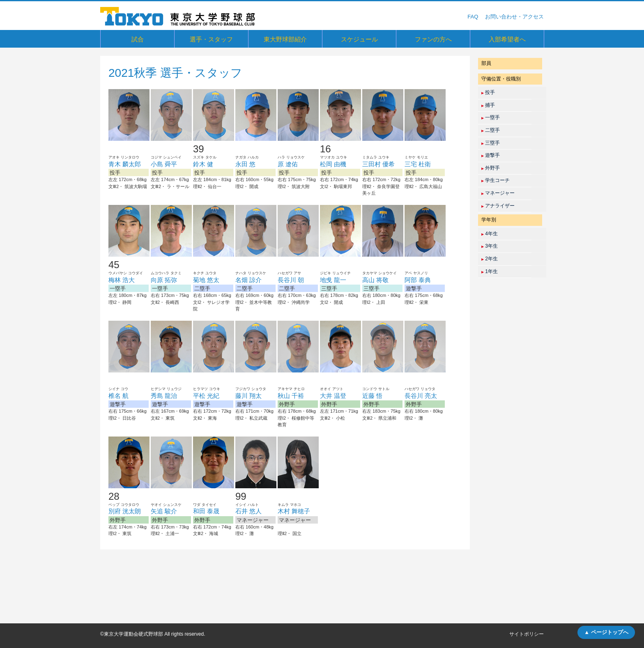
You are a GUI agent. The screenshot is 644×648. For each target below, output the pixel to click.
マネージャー (498, 193)
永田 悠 (245, 164)
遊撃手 (491, 155)
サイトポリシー (527, 634)
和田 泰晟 (206, 511)
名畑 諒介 (248, 280)
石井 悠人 (248, 511)
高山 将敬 (375, 280)
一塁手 (491, 117)
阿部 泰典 (418, 280)
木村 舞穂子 (294, 511)
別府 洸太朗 (125, 511)
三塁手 (491, 143)
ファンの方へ (433, 39)
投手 (488, 92)
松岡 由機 (333, 164)
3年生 (490, 246)
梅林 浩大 (122, 280)
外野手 (491, 168)
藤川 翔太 (248, 396)
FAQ (473, 17)
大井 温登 (333, 396)
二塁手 (491, 130)
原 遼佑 (288, 164)
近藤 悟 (372, 396)
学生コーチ (496, 180)
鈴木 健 (203, 164)
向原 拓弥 (164, 280)
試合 (138, 39)
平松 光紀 (206, 396)
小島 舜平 (164, 164)
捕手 (488, 105)
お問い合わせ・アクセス (514, 17)
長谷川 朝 (291, 280)
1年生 (490, 271)
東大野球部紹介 (285, 39)
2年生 (490, 259)
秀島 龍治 (164, 396)
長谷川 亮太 (421, 396)
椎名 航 (118, 396)
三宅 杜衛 (418, 164)
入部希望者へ (507, 39)
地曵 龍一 (333, 280)
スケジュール (359, 39)
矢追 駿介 (164, 511)
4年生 (490, 234)
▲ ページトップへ (606, 632)
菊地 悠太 (206, 280)
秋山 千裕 (291, 396)
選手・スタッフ (211, 39)
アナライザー (498, 206)
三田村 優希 (378, 164)
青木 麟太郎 (125, 164)
